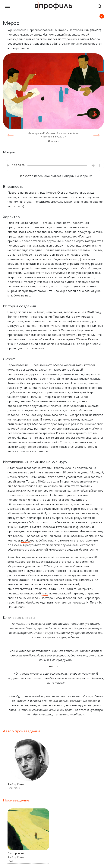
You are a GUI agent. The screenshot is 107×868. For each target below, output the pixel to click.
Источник (53, 141)
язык (45, 593)
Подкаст (25, 176)
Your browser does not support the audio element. (53, 165)
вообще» (27, 540)
